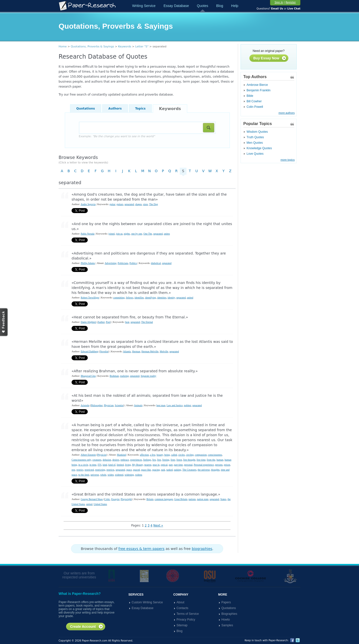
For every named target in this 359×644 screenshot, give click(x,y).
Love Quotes (255, 154)
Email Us (277, 9)
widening (129, 475)
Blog (220, 6)
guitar (112, 204)
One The (148, 234)
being (167, 455)
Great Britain (181, 499)
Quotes (203, 6)
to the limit (84, 475)
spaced (136, 470)
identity (171, 298)
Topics (140, 109)
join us (119, 234)
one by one (137, 234)
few (154, 460)
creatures (97, 460)
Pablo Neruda (88, 234)
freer (173, 460)
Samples (227, 625)
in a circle (83, 465)
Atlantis (127, 351)
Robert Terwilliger (90, 298)
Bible (250, 96)
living (128, 465)
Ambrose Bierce (257, 85)
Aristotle (85, 405)
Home (63, 47)
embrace (125, 460)
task (163, 470)
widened (119, 475)
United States (100, 504)
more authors (287, 113)
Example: (117, 136)
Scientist (119, 405)
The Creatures (189, 470)
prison (227, 465)
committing (119, 298)
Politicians (123, 263)
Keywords (125, 47)
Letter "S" (142, 47)
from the (211, 460)
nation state (203, 499)
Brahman (114, 376)
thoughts (215, 470)
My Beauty (138, 465)
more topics (288, 160)
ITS (100, 465)
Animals (138, 405)
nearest (148, 465)
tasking (178, 470)
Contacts (182, 608)
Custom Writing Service (147, 602)
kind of (112, 465)
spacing (156, 470)
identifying (151, 298)
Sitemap (182, 625)
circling (190, 455)
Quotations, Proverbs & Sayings (92, 47)
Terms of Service (188, 614)
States (223, 499)
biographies (202, 549)
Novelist (104, 351)
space (129, 470)
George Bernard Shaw (92, 499)
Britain (150, 499)
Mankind (121, 455)
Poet (108, 322)
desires (116, 460)
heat (127, 322)
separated (129, 204)
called (174, 455)
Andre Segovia (88, 204)
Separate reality (148, 376)
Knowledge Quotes (259, 148)
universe (95, 475)
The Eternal (147, 322)
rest (73, 470)
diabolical (156, 263)
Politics (133, 263)
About (180, 602)
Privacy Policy (186, 620)
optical (164, 465)
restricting (100, 470)
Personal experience (204, 465)
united (190, 298)
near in (156, 465)
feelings (147, 460)
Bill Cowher (254, 101)
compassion (201, 455)
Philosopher (97, 405)
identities (162, 298)
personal (188, 465)
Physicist (102, 455)
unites (167, 234)
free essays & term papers (141, 549)
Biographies (229, 614)
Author (101, 322)
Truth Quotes (255, 137)
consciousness (215, 455)
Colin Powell (255, 107)
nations (192, 499)
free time (201, 460)
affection (144, 455)
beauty (160, 455)
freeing (166, 460)
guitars (120, 204)
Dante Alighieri (89, 322)
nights (127, 234)
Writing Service (144, 6)
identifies (139, 298)
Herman (136, 351)
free (159, 460)
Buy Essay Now (270, 58)
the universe (204, 470)
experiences (136, 460)
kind (105, 465)
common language (164, 499)
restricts (110, 470)
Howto (226, 620)
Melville (164, 351)
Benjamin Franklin (259, 90)
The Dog (153, 204)
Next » (158, 525)
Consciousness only (81, 460)
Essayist (115, 499)
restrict (80, 470)
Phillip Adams (88, 263)
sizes (145, 204)
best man (161, 405)
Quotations (86, 109)
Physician (109, 405)
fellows (130, 298)
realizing (125, 376)
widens (139, 475)
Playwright (126, 499)
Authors (115, 109)
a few (153, 455)
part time (178, 465)
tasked (170, 470)
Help (235, 6)
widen (110, 475)
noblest (188, 405)
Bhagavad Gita (88, 376)
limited (120, 465)
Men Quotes (255, 143)
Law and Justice (175, 405)
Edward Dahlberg (90, 351)
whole (103, 475)
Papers (226, 602)
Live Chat (294, 9)
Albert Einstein (88, 455)
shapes (138, 204)
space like (146, 470)
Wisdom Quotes (257, 132)
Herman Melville (150, 351)
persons (219, 465)
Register (291, 2)
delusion (107, 460)
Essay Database (176, 6)
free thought (189, 460)
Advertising (111, 263)
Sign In (279, 2)
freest (179, 460)
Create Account (87, 627)
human (220, 460)
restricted (89, 470)
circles (181, 455)
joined (112, 234)
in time (93, 465)
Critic (107, 499)
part (171, 465)
